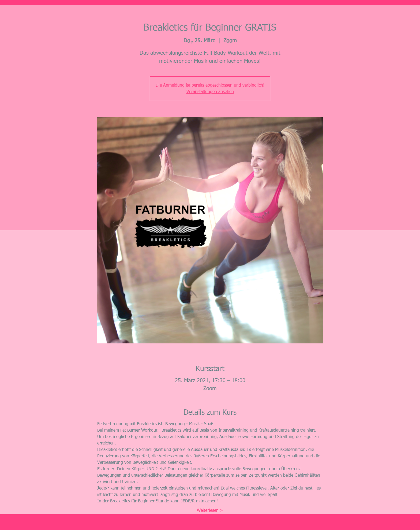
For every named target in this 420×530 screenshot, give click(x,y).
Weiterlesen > (210, 511)
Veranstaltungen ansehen (210, 92)
